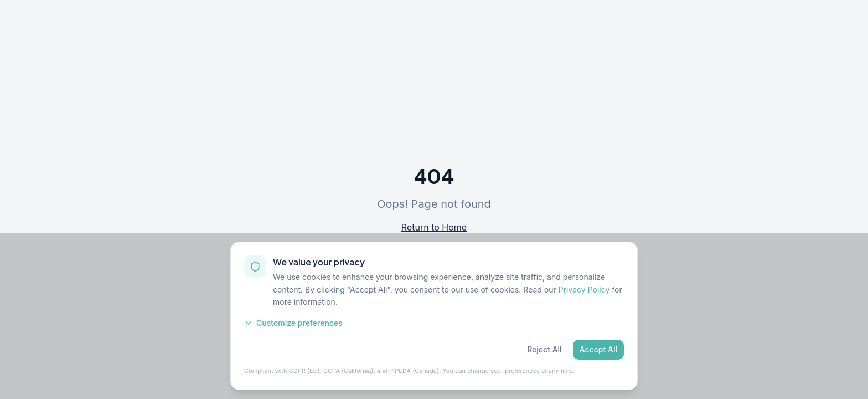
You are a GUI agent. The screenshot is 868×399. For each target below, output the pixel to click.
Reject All (544, 349)
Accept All (598, 349)
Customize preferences (293, 323)
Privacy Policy (584, 290)
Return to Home (434, 227)
